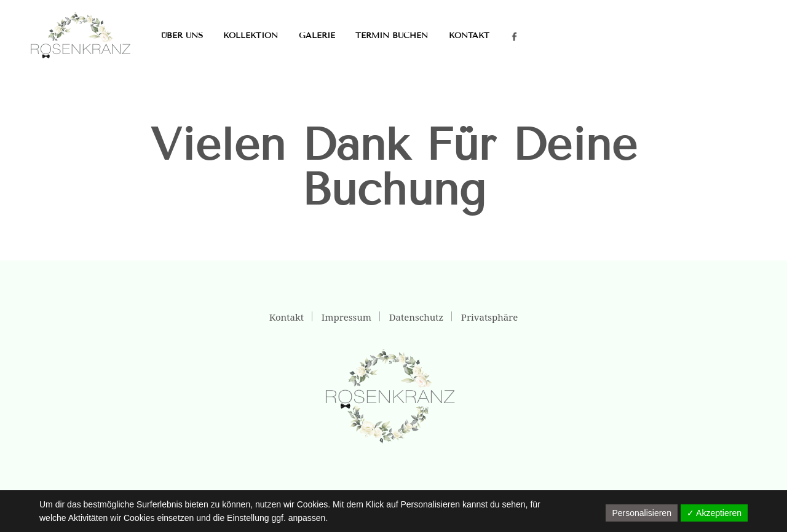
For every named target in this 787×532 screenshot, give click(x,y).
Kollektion (251, 36)
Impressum (346, 317)
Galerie (317, 36)
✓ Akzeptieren (714, 513)
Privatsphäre (489, 317)
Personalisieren (642, 513)
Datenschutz (416, 317)
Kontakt (469, 36)
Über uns (182, 36)
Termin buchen (392, 36)
